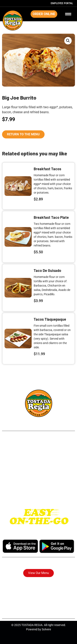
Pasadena (38, 476)
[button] (68, 41)
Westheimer (38, 482)
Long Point (38, 463)
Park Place (38, 470)
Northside (39, 457)
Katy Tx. (38, 494)
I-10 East (38, 488)
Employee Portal (62, 3)
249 (38, 445)
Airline (39, 451)
